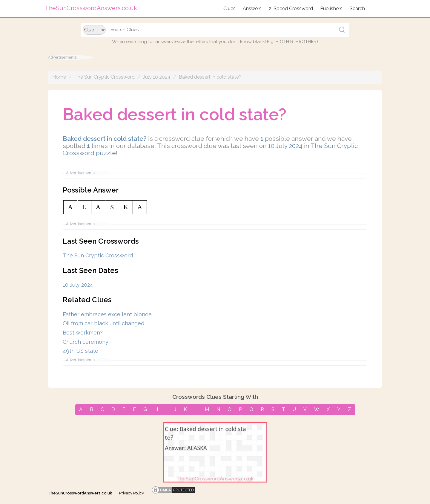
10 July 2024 (285, 146)
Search (357, 9)
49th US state (80, 351)
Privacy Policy (132, 493)
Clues (229, 9)
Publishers (331, 9)
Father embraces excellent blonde (107, 314)
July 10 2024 (157, 77)
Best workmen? (83, 333)
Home (59, 77)
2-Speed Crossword (291, 9)
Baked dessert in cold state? (210, 77)
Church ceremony (86, 342)
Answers (252, 9)
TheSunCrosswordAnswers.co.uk (80, 493)
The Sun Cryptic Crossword (105, 77)
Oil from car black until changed (103, 323)
